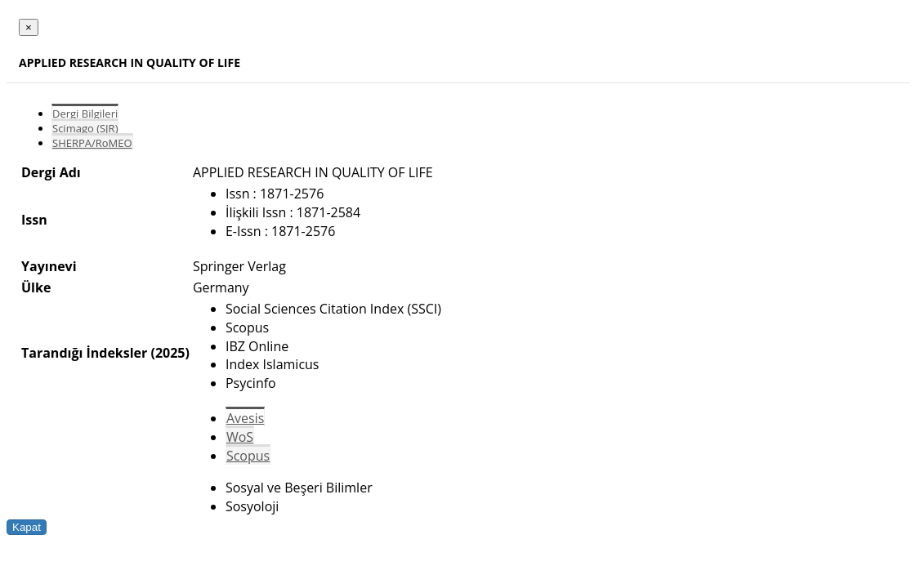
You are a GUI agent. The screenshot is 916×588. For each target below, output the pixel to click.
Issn (34, 220)
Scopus (248, 456)
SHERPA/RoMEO (92, 143)
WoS (240, 437)
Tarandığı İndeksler (84, 353)
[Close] (29, 27)
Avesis (245, 418)
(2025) (170, 353)
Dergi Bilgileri (85, 114)
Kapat (27, 527)
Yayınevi (49, 266)
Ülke (36, 287)
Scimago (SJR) (85, 128)
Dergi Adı (51, 172)
